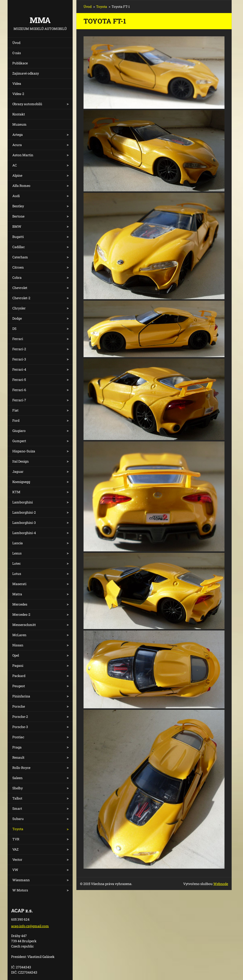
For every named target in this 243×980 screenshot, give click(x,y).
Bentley (18, 206)
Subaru (18, 819)
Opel (16, 655)
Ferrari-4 (19, 369)
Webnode (221, 884)
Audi (16, 196)
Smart (17, 808)
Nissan (18, 645)
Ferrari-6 (19, 390)
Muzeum (19, 124)
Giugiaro (19, 431)
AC (15, 165)
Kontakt (19, 114)
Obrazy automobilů (27, 104)
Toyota (18, 829)
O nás (17, 53)
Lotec (16, 563)
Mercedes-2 (21, 614)
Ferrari (18, 339)
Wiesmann (21, 880)
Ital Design (21, 461)
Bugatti (18, 237)
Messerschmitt (24, 625)
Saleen (17, 778)
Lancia (18, 543)
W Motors (20, 890)
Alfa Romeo (21, 186)
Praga (17, 747)
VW (15, 870)
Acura (17, 145)
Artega (18, 135)
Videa (17, 83)
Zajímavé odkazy (26, 73)
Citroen (18, 267)
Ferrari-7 (19, 400)
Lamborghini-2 (24, 512)
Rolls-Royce (21, 768)
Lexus (17, 553)
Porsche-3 (20, 727)
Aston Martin (23, 155)
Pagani (18, 665)
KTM (16, 492)
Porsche (19, 706)
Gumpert (19, 441)
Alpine (17, 175)
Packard (19, 676)
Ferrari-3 (19, 359)
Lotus (17, 574)
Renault (18, 757)
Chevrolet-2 (21, 298)
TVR (16, 839)
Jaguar (18, 471)
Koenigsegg (21, 482)
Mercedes (20, 604)
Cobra (17, 277)
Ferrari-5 (19, 380)
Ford (16, 420)
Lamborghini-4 (24, 533)
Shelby (18, 788)
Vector (17, 859)
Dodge (17, 318)
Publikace (20, 63)
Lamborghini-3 (24, 523)
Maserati (19, 584)
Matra (17, 594)
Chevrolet (20, 288)
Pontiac (18, 737)
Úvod (16, 43)
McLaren (19, 635)
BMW (17, 226)
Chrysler (19, 308)
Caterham (20, 257)
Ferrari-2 (19, 349)
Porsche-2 (20, 717)
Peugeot (19, 686)
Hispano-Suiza (24, 451)
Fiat (15, 410)
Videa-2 (18, 94)
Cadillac (19, 247)
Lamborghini (23, 502)
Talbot (17, 798)
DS (14, 329)
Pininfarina (21, 696)
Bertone (18, 216)
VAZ (15, 849)
